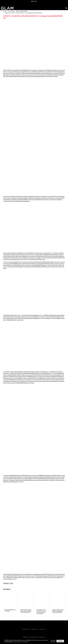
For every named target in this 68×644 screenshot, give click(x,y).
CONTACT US (42, 629)
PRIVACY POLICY (26, 629)
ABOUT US (34, 1)
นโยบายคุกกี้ (26, 642)
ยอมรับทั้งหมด (60, 641)
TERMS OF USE (35, 629)
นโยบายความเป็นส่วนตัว (16, 642)
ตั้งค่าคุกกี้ (53, 641)
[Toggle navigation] (66, 8)
